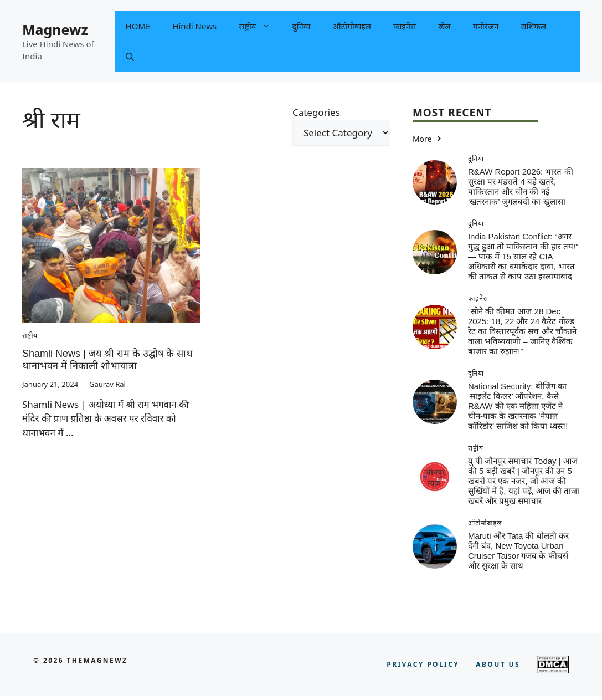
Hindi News (194, 26)
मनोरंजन (486, 26)
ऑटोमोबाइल (352, 26)
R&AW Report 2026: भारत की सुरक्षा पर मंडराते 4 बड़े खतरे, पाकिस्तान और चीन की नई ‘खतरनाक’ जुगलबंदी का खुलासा (521, 187)
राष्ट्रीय (260, 26)
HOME (138, 26)
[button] (130, 57)
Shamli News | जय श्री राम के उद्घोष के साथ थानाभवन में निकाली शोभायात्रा (107, 360)
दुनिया (302, 26)
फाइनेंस (405, 26)
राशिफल (533, 26)
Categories (316, 112)
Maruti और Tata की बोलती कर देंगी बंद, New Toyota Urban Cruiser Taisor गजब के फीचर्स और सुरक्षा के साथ (518, 551)
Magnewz (55, 29)
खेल (444, 26)
